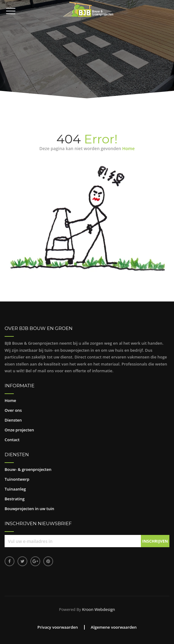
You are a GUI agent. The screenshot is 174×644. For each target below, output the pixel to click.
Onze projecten (19, 430)
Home (128, 148)
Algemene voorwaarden (114, 627)
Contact (12, 440)
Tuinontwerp (17, 479)
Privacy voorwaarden (58, 627)
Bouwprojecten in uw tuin (29, 509)
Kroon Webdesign (98, 609)
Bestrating (15, 499)
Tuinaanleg (15, 489)
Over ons (13, 410)
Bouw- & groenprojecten (28, 469)
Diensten (13, 420)
